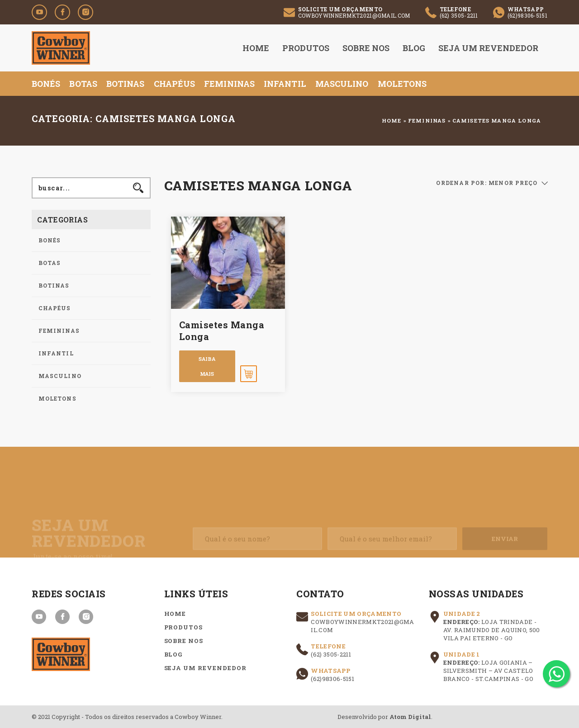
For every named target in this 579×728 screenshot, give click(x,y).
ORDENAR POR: (461, 183)
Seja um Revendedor (488, 48)
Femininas (229, 84)
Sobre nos (366, 48)
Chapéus (175, 84)
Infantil (285, 84)
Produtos (306, 48)
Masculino (342, 84)
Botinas (126, 84)
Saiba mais (207, 366)
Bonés (46, 84)
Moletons (402, 84)
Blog (414, 48)
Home (256, 48)
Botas (83, 84)
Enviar (505, 544)
